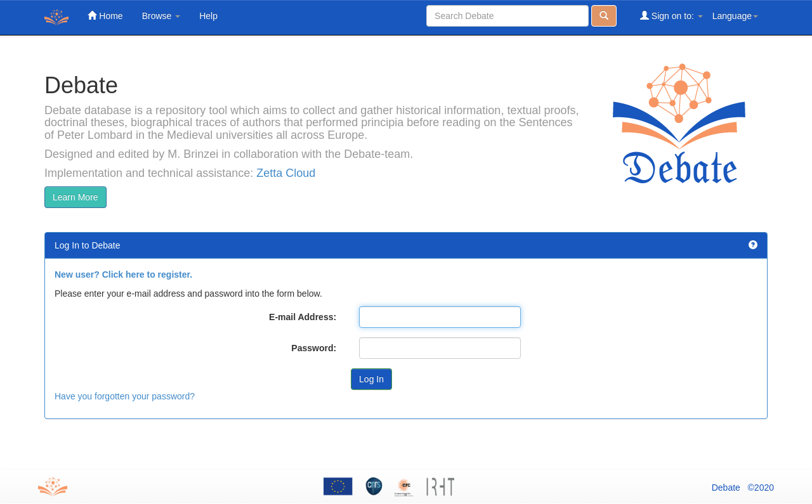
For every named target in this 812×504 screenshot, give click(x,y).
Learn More (75, 197)
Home (105, 16)
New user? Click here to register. (123, 275)
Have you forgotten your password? (125, 396)
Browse (161, 16)
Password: (314, 348)
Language (735, 16)
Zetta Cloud (286, 173)
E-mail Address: (303, 317)
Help (208, 16)
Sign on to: (671, 16)
